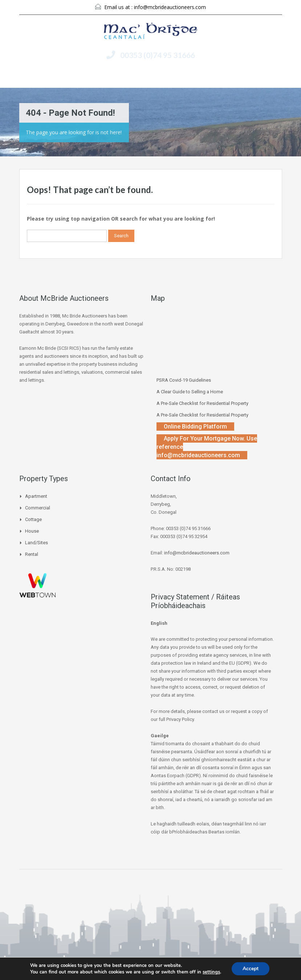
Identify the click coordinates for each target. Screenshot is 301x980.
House (32, 531)
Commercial (38, 508)
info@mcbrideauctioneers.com (170, 7)
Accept (251, 969)
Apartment (36, 496)
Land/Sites (36, 543)
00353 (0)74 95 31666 (158, 55)
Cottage (33, 519)
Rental (32, 554)
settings (211, 972)
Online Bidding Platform (195, 427)
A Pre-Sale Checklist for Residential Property (202, 403)
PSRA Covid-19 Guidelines (184, 380)
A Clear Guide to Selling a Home (190, 392)
